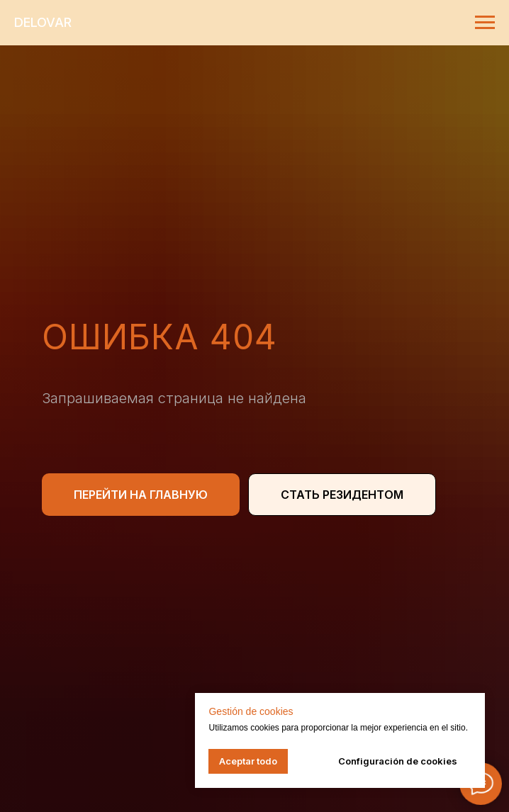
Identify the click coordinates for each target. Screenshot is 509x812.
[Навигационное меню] (485, 23)
